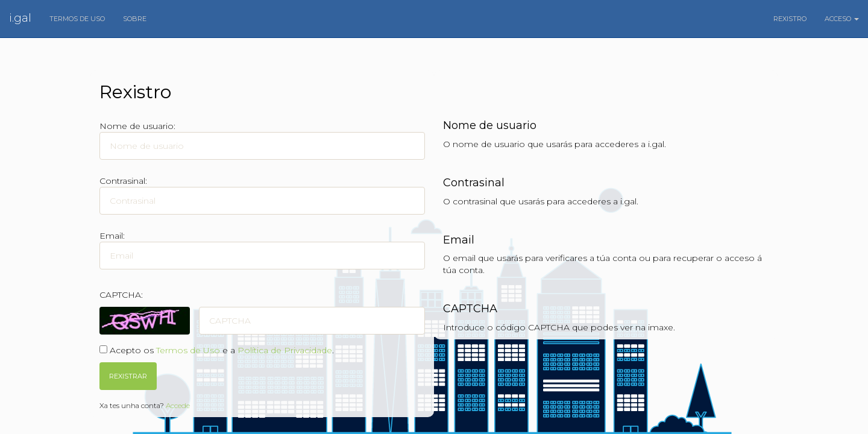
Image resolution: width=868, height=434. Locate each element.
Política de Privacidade (285, 350)
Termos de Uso (188, 350)
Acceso (842, 19)
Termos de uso (77, 19)
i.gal (20, 18)
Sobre (135, 19)
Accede (178, 405)
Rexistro (790, 19)
